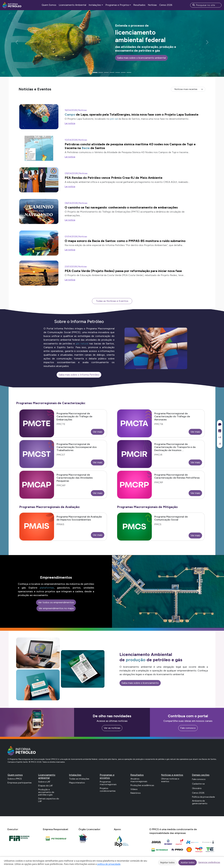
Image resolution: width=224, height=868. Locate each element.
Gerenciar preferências (209, 862)
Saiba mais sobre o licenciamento (140, 683)
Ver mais (98, 432)
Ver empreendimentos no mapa (56, 608)
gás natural (82, 344)
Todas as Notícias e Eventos (112, 301)
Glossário (197, 788)
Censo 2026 (166, 5)
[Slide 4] (112, 72)
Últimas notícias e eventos (170, 780)
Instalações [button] (95, 5)
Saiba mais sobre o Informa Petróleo (79, 375)
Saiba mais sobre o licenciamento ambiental (141, 58)
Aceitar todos (188, 862)
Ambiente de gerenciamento (200, 802)
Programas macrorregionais (108, 783)
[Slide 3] (106, 72)
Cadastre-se (198, 784)
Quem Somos (49, 5)
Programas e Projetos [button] (117, 5)
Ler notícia (70, 123)
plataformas (47, 588)
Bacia (86, 148)
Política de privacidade (203, 797)
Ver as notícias (112, 728)
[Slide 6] (123, 72)
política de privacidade (109, 864)
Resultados (139, 5)
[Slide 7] (129, 72)
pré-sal (114, 119)
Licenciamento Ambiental (72, 5)
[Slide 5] (118, 72)
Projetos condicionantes (108, 790)
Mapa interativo (77, 783)
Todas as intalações (79, 779)
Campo (70, 114)
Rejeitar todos (167, 862)
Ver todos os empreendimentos (56, 602)
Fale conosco (188, 728)
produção (136, 660)
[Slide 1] (95, 72)
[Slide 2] (101, 72)
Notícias (152, 5)
